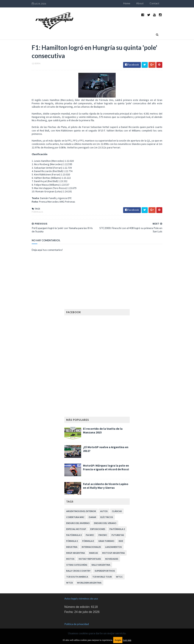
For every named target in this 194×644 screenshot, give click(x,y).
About (144, 3)
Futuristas (118, 529)
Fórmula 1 (33, 206)
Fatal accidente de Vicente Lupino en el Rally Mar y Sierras (106, 480)
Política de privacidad (77, 618)
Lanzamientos (114, 541)
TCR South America (77, 571)
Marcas (94, 547)
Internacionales (91, 541)
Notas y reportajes (90, 553)
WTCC (119, 571)
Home (131, 3)
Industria (44, 31)
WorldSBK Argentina (89, 577)
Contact (159, 3)
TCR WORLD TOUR (102, 571)
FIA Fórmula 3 (74, 529)
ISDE (121, 535)
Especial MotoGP (76, 523)
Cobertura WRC (75, 511)
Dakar (92, 511)
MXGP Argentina (76, 547)
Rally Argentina (101, 559)
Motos (70, 553)
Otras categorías (77, 559)
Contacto (122, 31)
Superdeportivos (105, 565)
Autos (104, 505)
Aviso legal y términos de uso (81, 592)
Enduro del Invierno (78, 517)
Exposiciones (98, 523)
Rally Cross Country (78, 565)
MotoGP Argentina (114, 547)
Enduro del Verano (105, 517)
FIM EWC (103, 529)
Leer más (127, 640)
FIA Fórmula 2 (117, 523)
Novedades (112, 553)
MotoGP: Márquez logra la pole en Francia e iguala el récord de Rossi (106, 461)
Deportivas (63, 31)
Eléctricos (107, 511)
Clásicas (117, 505)
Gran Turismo (106, 535)
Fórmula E (88, 535)
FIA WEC (90, 529)
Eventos (81, 31)
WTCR (69, 577)
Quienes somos (102, 31)
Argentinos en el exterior (81, 505)
